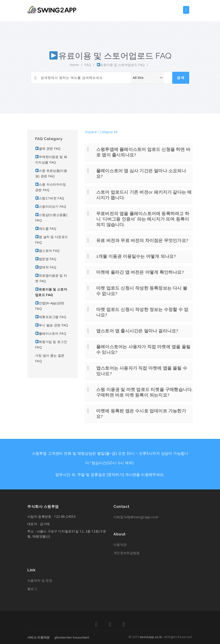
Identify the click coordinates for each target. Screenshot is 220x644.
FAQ (88, 65)
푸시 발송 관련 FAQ (52, 325)
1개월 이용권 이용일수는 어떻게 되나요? (136, 256)
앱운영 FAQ (46, 259)
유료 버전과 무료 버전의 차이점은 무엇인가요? (142, 240)
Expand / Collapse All (101, 132)
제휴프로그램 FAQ (51, 317)
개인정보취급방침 (127, 553)
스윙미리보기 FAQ (51, 206)
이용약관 (120, 545)
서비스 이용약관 (38, 637)
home (74, 65)
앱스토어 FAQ (47, 251)
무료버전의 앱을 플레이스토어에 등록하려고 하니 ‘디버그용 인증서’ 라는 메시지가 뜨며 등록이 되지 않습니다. (143, 219)
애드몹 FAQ (46, 229)
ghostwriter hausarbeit (72, 637)
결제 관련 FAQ (48, 148)
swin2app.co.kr (151, 637)
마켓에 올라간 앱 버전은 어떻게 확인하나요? (140, 272)
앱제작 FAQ (46, 267)
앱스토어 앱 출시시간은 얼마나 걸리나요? (137, 331)
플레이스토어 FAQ (51, 333)
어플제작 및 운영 (40, 580)
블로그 (32, 589)
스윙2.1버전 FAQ (50, 198)
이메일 (136, 517)
